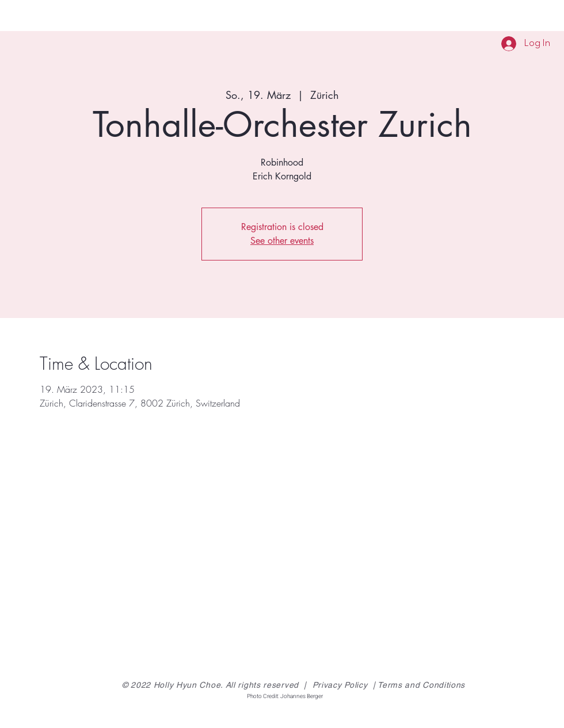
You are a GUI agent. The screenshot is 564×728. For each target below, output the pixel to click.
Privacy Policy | (345, 685)
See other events (282, 241)
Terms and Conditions (421, 685)
